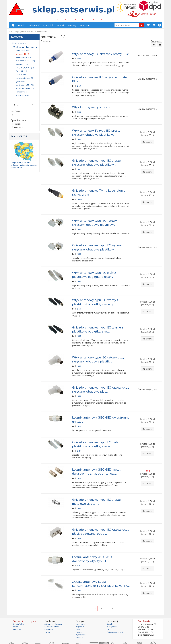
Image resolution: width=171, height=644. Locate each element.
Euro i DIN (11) (21, 72)
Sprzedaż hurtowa (52, 611)
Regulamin (80, 611)
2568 (79, 59)
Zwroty (48, 616)
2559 (79, 386)
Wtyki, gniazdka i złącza (25, 48)
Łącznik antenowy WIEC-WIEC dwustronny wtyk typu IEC (93, 544)
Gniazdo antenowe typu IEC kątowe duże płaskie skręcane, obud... (101, 518)
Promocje (73, 26)
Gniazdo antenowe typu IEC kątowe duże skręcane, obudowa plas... (101, 380)
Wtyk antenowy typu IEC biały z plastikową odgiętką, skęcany (94, 269)
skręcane (16, 125)
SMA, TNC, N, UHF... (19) (25, 69)
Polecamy (80, 616)
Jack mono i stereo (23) (25, 79)
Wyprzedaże (48, 26)
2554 (79, 302)
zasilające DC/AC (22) (24, 65)
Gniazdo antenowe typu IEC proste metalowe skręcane (96, 489)
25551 (79, 196)
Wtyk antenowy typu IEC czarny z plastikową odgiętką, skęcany (95, 295)
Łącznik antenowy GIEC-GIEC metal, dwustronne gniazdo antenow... (97, 460)
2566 (79, 111)
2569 (79, 86)
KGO (109, 613)
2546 (79, 275)
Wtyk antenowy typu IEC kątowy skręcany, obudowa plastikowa (94, 219)
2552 (79, 225)
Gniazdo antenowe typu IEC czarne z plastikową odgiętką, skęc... (98, 322)
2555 (79, 328)
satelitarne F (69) (22, 52)
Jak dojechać (112, 611)
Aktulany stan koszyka (54, 608)
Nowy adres (86, 26)
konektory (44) (21, 93)
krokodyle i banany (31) (25, 90)
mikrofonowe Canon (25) (25, 62)
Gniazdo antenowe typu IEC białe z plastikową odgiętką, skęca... (96, 433)
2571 (79, 551)
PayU (78, 613)
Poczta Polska (20, 608)
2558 (79, 357)
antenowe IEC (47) (23, 55)
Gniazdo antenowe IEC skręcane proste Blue (99, 79)
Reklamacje (49, 613)
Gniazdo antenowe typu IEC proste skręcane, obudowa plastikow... (96, 160)
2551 (79, 167)
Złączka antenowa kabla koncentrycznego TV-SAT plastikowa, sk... (101, 568)
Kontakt (22, 26)
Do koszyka (147, 141)
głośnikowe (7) (21, 83)
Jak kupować (34, 26)
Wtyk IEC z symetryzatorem (91, 107)
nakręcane (17, 128)
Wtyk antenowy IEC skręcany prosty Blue (100, 55)
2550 (79, 138)
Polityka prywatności (116, 616)
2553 (79, 249)
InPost (16, 611)
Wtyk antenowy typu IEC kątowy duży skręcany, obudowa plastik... (98, 351)
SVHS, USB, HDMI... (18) (25, 86)
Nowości (61, 26)
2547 (79, 439)
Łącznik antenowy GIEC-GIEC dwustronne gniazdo (101, 409)
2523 (79, 466)
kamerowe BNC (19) (24, 59)
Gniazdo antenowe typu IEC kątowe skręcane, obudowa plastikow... (97, 243)
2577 (79, 524)
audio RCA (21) (22, 76)
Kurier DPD (18, 613)
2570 (79, 416)
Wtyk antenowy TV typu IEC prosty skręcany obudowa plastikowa (96, 131)
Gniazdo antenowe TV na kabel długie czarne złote (99, 190)
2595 (79, 574)
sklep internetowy (153, 640)
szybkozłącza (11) (23, 96)
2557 (79, 495)
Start (11, 33)
